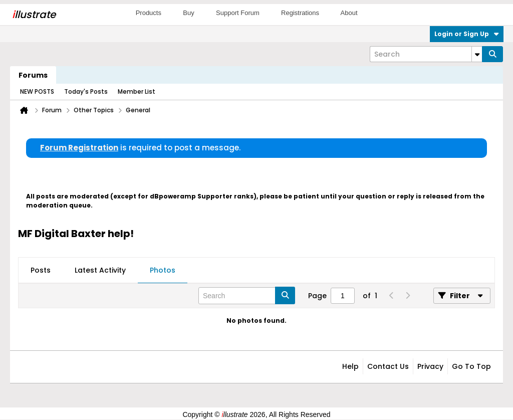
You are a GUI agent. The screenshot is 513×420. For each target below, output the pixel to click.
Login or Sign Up (467, 34)
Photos (163, 270)
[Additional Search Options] (477, 54)
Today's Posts (86, 91)
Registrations (300, 13)
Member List (137, 91)
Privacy (430, 366)
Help (350, 366)
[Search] (426, 54)
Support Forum (238, 13)
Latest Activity (100, 270)
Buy (188, 13)
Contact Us (388, 366)
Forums (33, 75)
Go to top (471, 366)
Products (149, 13)
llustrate (34, 15)
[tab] (41, 271)
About (349, 13)
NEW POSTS (37, 91)
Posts (41, 270)
